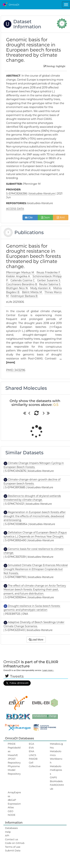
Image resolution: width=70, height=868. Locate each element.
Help (8, 832)
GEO (11, 811)
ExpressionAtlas (14, 806)
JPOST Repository (14, 761)
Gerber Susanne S (49, 280)
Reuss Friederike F (49, 272)
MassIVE (13, 755)
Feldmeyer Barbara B (24, 296)
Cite (30, 217)
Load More (36, 640)
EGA (31, 744)
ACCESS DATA (15, 209)
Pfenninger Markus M (20, 272)
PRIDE (12, 744)
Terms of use (13, 847)
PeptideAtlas (14, 749)
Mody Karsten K (41, 288)
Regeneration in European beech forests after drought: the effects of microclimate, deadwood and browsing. (35, 516)
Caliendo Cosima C (23, 280)
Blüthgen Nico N (17, 288)
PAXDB (33, 759)
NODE (12, 815)
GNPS (53, 777)
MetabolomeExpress (56, 770)
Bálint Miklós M (32, 292)
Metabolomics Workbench (56, 757)
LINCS (32, 755)
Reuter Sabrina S (50, 284)
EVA (31, 748)
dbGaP (12, 800)
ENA (31, 751)
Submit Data (13, 850)
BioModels (56, 781)
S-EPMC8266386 (17, 194)
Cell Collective (35, 764)
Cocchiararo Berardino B (22, 284)
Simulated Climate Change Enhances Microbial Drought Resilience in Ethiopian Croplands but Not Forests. (36, 569)
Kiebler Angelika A (18, 276)
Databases (11, 828)
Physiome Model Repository (14, 770)
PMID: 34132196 (16, 370)
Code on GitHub (15, 843)
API (7, 835)
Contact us (12, 839)
